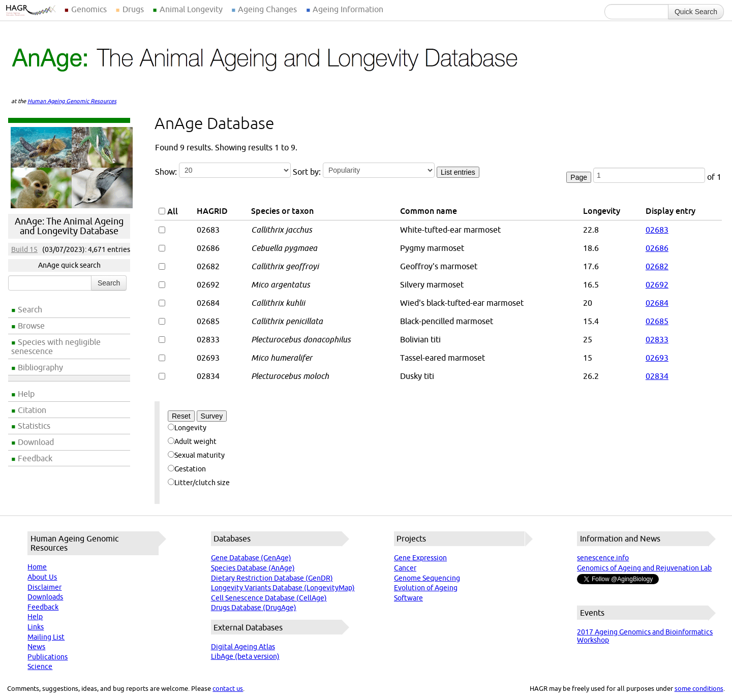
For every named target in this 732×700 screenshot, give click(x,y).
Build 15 (24, 249)
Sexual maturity (196, 455)
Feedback (35, 458)
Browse (31, 326)
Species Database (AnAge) (253, 568)
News (36, 647)
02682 (657, 266)
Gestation (187, 469)
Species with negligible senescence (56, 346)
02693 (657, 358)
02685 (657, 321)
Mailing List (46, 637)
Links (36, 627)
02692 (657, 284)
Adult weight (192, 441)
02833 (657, 339)
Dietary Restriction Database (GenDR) (272, 578)
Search (30, 309)
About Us (42, 577)
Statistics (34, 426)
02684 (657, 303)
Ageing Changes (267, 9)
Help (26, 394)
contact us (228, 688)
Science (40, 666)
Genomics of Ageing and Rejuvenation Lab (644, 568)
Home (37, 567)
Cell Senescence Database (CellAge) (269, 598)
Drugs (133, 9)
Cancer (405, 568)
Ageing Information (348, 9)
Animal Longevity (191, 9)
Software (408, 598)
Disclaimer (44, 587)
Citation (32, 410)
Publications (48, 657)
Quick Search (696, 12)
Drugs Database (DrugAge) (254, 608)
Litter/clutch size (199, 483)
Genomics (89, 9)
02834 (657, 376)
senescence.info (603, 558)
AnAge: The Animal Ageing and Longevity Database (69, 226)
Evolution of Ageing (426, 588)
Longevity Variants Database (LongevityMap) (283, 588)
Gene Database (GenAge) (251, 558)
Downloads (45, 597)
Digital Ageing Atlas (243, 647)
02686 (657, 248)
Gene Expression (420, 558)
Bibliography (40, 367)
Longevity (187, 428)
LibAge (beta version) (245, 656)
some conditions (699, 688)
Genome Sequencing (427, 578)
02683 (657, 230)
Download (36, 442)
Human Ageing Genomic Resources (72, 101)
